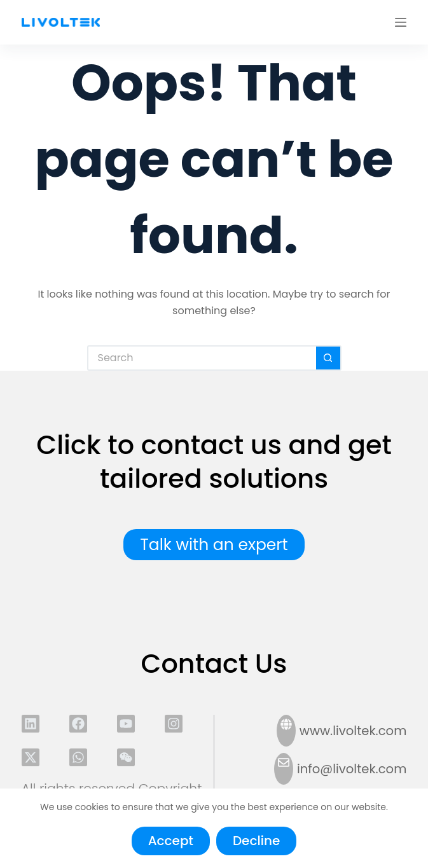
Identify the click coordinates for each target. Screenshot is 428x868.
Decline (256, 841)
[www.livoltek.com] (286, 731)
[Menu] (401, 22)
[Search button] (329, 358)
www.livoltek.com (353, 731)
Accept (171, 841)
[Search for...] (202, 358)
